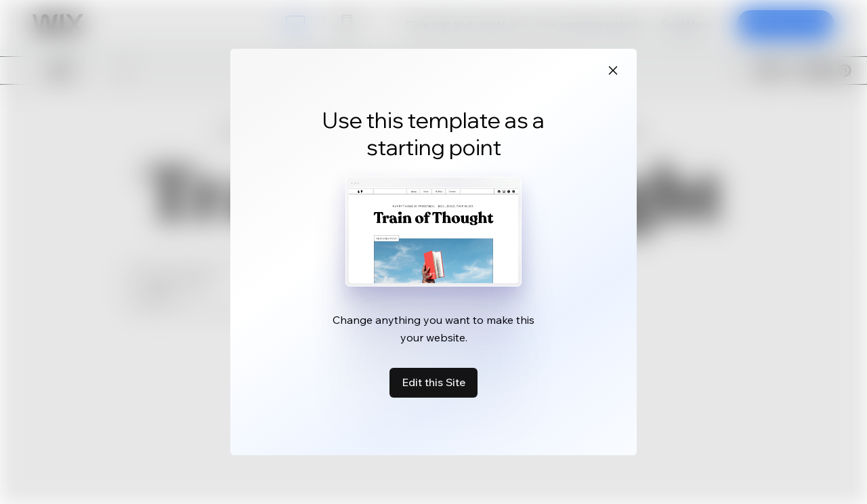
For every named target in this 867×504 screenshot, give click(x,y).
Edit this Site (433, 382)
